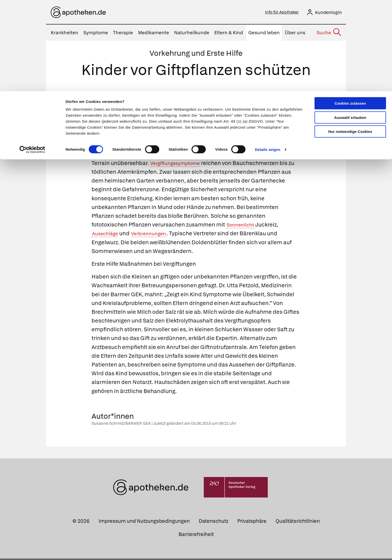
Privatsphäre (252, 522)
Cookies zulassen (350, 12)
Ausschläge (107, 235)
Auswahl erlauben (350, 26)
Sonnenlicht (243, 226)
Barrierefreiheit (196, 536)
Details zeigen (268, 58)
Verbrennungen (156, 235)
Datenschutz (213, 522)
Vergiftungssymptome (179, 165)
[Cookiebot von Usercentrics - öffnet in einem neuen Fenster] (32, 58)
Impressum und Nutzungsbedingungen (144, 522)
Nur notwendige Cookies (350, 40)
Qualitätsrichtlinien (298, 522)
